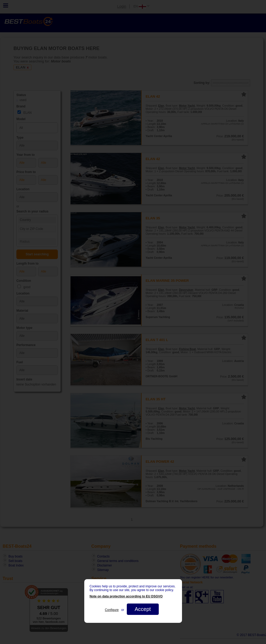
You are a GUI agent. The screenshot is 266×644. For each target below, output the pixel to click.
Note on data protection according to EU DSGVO (126, 596)
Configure (112, 610)
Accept (143, 609)
